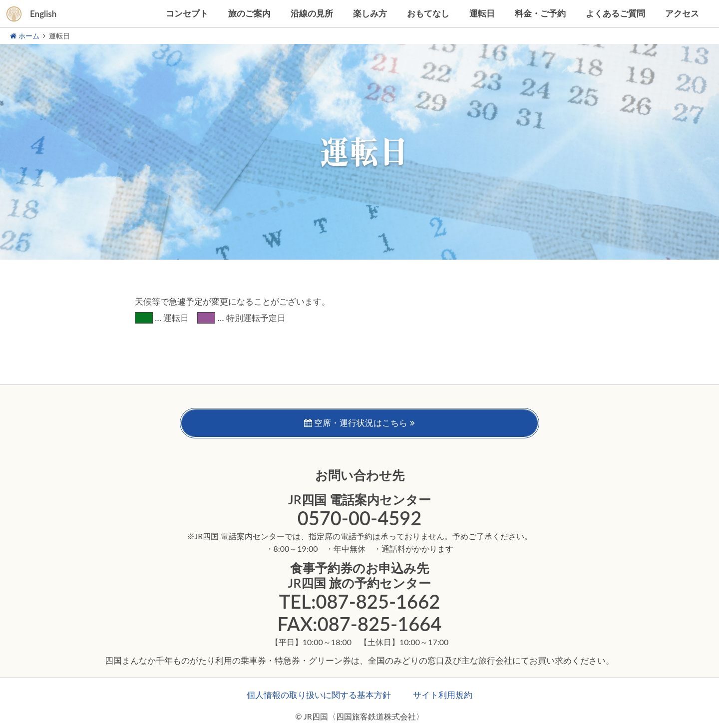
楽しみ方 (370, 13)
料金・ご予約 (540, 13)
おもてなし (428, 13)
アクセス (682, 13)
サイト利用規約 (443, 695)
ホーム (25, 36)
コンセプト (187, 13)
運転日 (482, 13)
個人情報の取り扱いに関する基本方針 (319, 695)
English (43, 14)
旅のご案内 (249, 13)
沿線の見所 (312, 13)
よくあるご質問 (615, 13)
